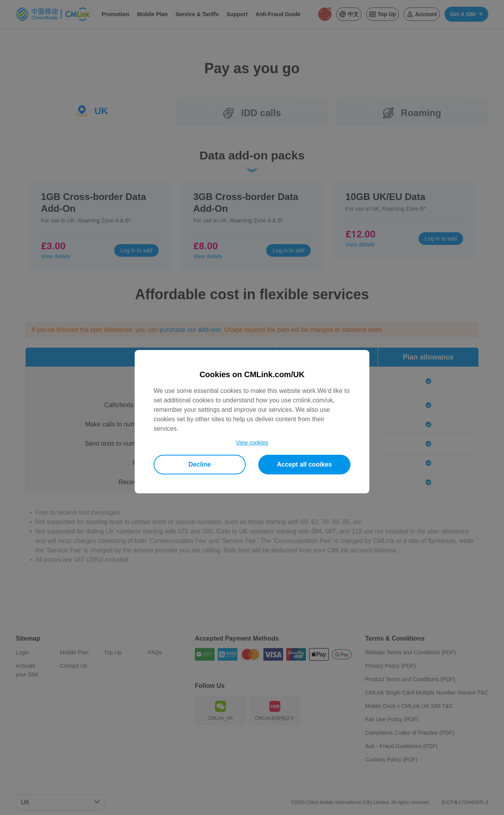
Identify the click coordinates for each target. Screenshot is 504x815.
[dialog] (252, 422)
